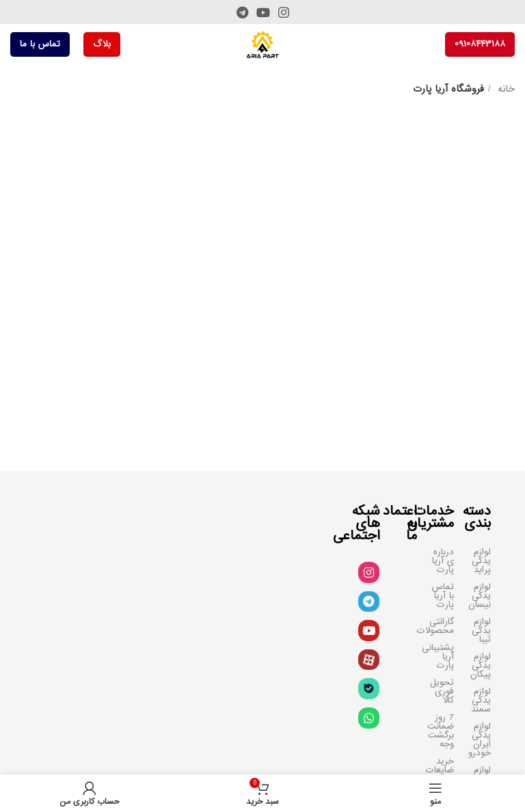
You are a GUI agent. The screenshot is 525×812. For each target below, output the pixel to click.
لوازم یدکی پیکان (481, 665)
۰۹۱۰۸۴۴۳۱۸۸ (480, 44)
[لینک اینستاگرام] (284, 12)
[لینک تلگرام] (242, 12)
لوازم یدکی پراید (481, 561)
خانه (504, 89)
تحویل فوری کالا (442, 691)
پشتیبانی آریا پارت (442, 657)
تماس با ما (40, 44)
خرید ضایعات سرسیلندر (442, 770)
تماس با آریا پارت (443, 596)
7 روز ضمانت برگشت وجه (442, 731)
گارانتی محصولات (442, 626)
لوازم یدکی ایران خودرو (480, 740)
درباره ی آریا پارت (443, 561)
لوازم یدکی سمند (481, 700)
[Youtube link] (263, 12)
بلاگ (102, 44)
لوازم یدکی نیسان (480, 596)
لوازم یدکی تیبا (481, 631)
